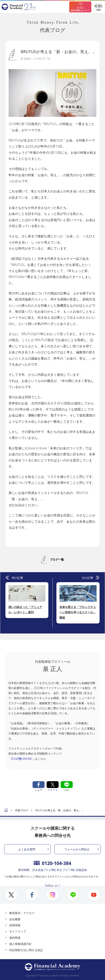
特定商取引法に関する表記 (26, 950)
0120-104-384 (52, 863)
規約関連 (15, 938)
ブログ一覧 (57, 559)
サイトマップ (18, 931)
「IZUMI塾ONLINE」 (21, 759)
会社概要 (15, 919)
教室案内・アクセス (22, 913)
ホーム (6, 811)
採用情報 (15, 925)
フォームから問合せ (77, 849)
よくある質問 (27, 849)
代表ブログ (22, 810)
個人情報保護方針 (20, 944)
